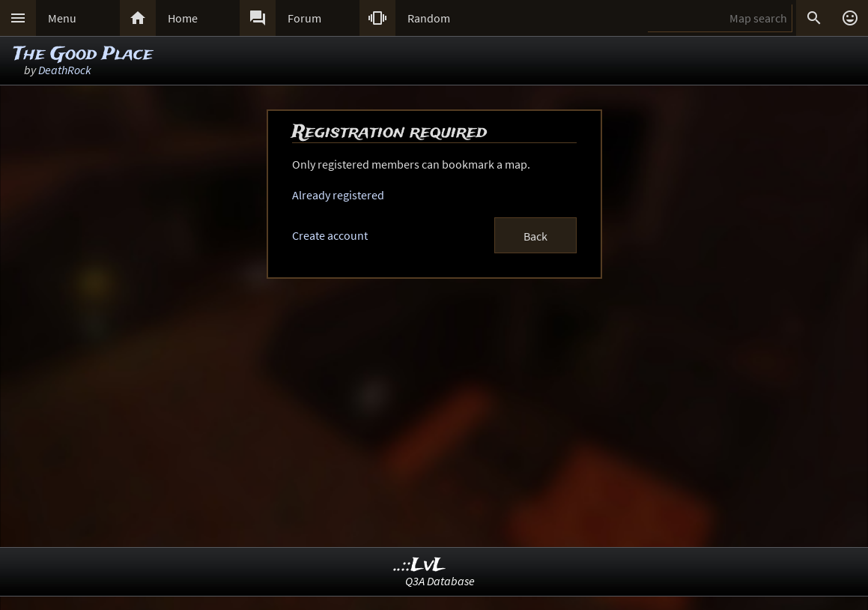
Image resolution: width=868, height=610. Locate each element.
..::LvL (420, 565)
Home (183, 18)
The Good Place (83, 54)
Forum (304, 18)
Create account (330, 235)
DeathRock (65, 70)
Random (429, 18)
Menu (62, 18)
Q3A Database (440, 581)
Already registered (338, 195)
